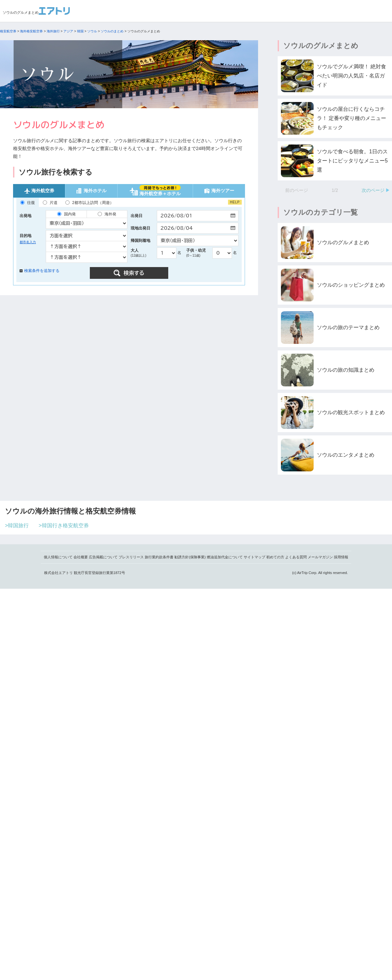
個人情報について (58, 557)
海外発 (107, 214)
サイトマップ (254, 557)
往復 (28, 203)
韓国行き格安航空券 (65, 525)
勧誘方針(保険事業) (190, 557)
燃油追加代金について (225, 557)
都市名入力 (28, 242)
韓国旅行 (18, 525)
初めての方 (275, 557)
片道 (50, 203)
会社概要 (81, 557)
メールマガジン (320, 557)
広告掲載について (103, 557)
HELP (235, 202)
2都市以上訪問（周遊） (90, 203)
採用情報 (341, 557)
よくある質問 (296, 557)
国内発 (66, 214)
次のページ (373, 190)
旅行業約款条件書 (159, 557)
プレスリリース (131, 557)
